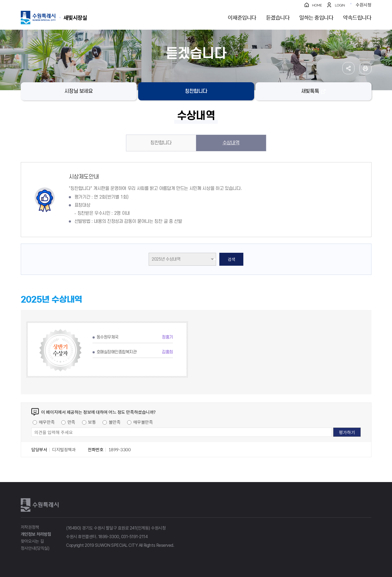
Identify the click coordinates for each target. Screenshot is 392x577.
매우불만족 (143, 422)
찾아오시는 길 (32, 541)
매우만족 (47, 422)
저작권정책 (30, 527)
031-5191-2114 (134, 537)
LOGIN (340, 5)
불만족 (115, 422)
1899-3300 (109, 537)
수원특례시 (40, 505)
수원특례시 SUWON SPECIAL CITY (75, 17)
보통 (92, 422)
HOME (317, 5)
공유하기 (348, 68)
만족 (71, 422)
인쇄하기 (365, 68)
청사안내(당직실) (35, 548)
